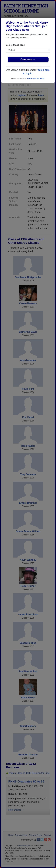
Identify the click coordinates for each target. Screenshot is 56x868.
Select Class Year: (15, 45)
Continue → (28, 60)
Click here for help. (36, 78)
